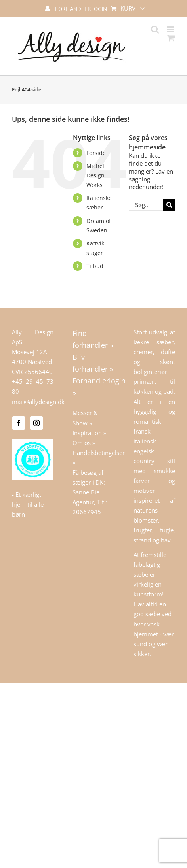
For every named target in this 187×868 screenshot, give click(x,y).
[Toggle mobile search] (155, 29)
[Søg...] (146, 205)
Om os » (84, 443)
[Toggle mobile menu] (171, 29)
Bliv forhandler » (93, 363)
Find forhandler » (93, 339)
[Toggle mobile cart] (171, 38)
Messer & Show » (85, 418)
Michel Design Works (95, 175)
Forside (96, 153)
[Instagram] (36, 423)
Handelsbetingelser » (93, 458)
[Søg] (169, 205)
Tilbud (95, 266)
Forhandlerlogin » (93, 387)
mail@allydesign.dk (38, 402)
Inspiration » (89, 433)
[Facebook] (19, 423)
